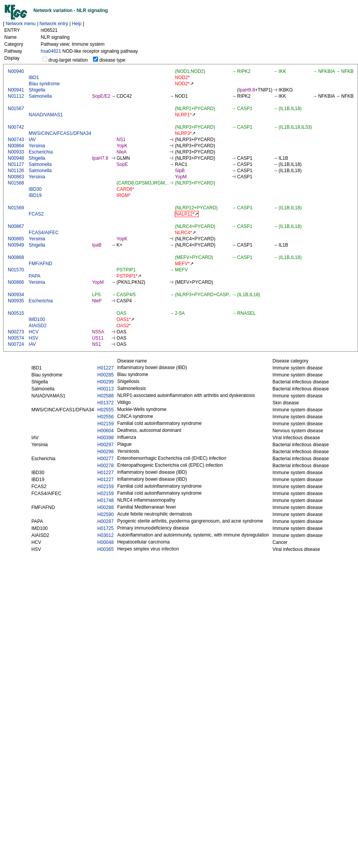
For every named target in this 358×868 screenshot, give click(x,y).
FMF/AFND (40, 264)
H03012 (105, 535)
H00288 (105, 507)
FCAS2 (36, 214)
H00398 (105, 438)
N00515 (16, 313)
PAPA (34, 276)
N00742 (16, 127)
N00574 (16, 338)
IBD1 (34, 78)
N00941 (16, 90)
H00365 (105, 549)
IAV (32, 140)
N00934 (16, 295)
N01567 (16, 109)
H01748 (105, 500)
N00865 (16, 239)
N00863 (16, 177)
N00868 (16, 257)
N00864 (16, 146)
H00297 (105, 445)
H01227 (105, 368)
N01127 (16, 164)
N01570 (16, 270)
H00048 (105, 542)
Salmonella (40, 96)
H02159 (105, 424)
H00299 (105, 382)
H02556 (105, 417)
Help (77, 24)
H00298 (105, 452)
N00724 (16, 344)
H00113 (105, 389)
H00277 (105, 459)
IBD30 (35, 189)
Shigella (37, 90)
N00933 (16, 152)
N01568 (16, 183)
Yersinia (37, 146)
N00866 (16, 282)
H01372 (105, 403)
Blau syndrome (44, 84)
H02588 (105, 396)
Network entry (54, 24)
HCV (34, 332)
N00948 (16, 158)
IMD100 (37, 319)
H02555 (105, 410)
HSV (34, 338)
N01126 (16, 171)
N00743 (16, 140)
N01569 (16, 208)
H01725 (105, 528)
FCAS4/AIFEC (44, 233)
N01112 (16, 96)
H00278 (105, 466)
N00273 (16, 332)
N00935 (16, 301)
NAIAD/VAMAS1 (46, 115)
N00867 (16, 226)
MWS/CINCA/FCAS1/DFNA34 (60, 133)
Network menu (21, 24)
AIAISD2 (38, 326)
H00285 (105, 375)
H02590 (105, 514)
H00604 (105, 431)
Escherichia (41, 152)
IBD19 (35, 195)
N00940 (16, 71)
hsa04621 (51, 51)
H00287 (105, 521)
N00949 (16, 245)
